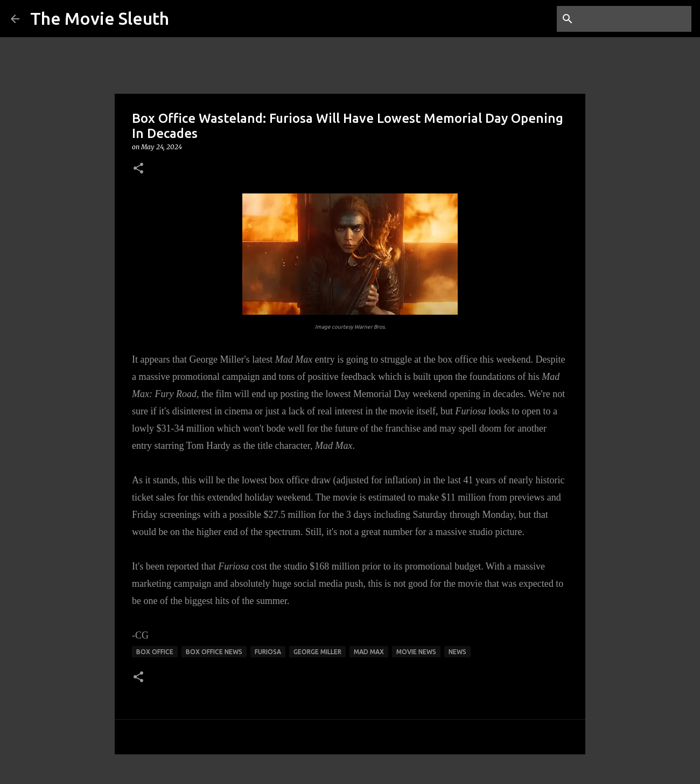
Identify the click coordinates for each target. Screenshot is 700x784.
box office (155, 652)
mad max (369, 652)
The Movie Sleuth (100, 18)
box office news (214, 652)
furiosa (268, 652)
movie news (416, 652)
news (457, 652)
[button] (138, 169)
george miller (317, 652)
